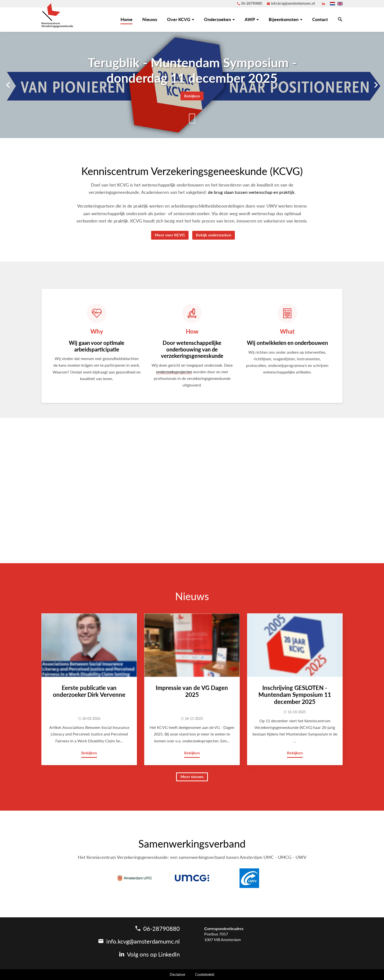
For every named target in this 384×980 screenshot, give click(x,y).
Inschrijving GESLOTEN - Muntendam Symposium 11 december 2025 (295, 695)
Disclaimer (178, 974)
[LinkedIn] (324, 4)
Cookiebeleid (205, 974)
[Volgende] (376, 85)
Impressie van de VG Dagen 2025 (192, 691)
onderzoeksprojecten (174, 372)
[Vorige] (8, 85)
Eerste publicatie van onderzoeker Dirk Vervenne (89, 691)
